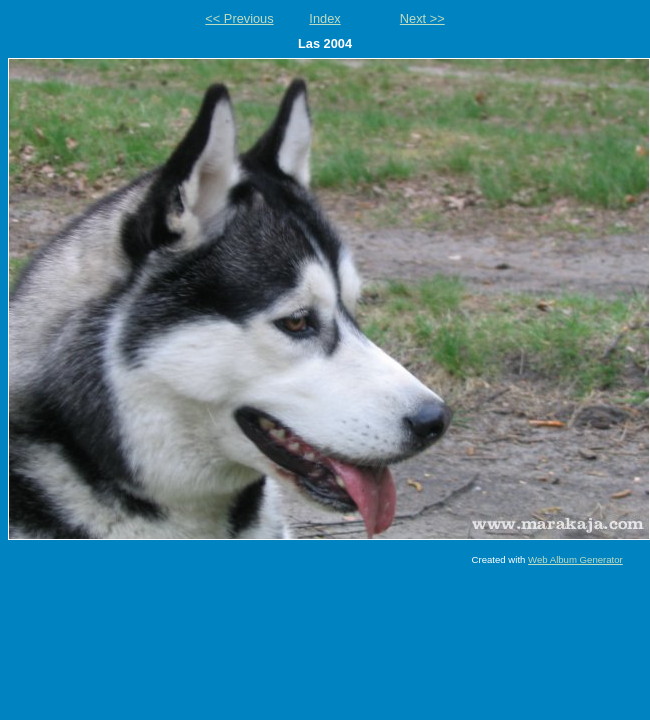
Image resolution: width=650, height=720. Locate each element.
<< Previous (239, 18)
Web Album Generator (575, 559)
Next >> (422, 18)
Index (324, 18)
